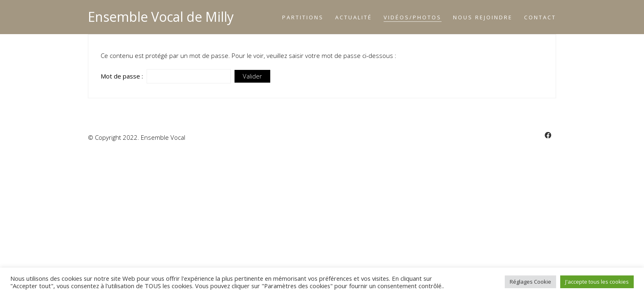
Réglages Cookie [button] (530, 282)
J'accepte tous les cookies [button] (597, 282)
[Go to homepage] (161, 17)
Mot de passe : (166, 76)
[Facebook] (548, 135)
